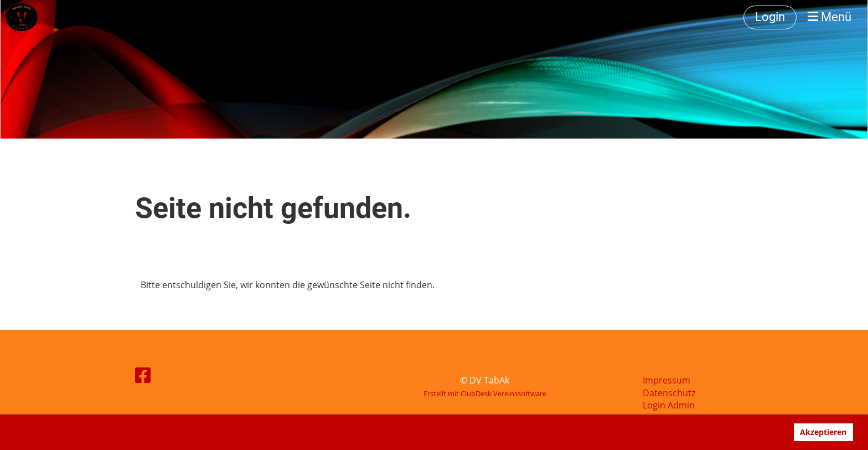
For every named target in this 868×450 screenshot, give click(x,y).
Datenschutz (669, 393)
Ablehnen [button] (763, 432)
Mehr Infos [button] (66, 433)
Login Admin (669, 405)
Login (770, 17)
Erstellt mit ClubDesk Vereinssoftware (485, 393)
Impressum (666, 380)
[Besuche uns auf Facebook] (143, 375)
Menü (830, 17)
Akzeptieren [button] (823, 432)
